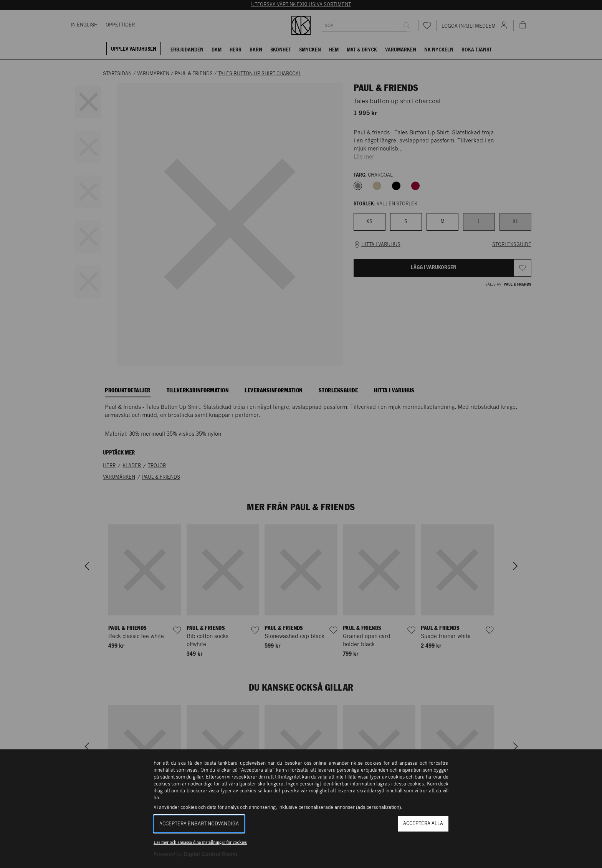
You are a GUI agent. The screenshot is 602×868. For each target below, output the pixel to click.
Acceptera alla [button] (423, 824)
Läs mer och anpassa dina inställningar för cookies (200, 842)
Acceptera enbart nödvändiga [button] (199, 824)
